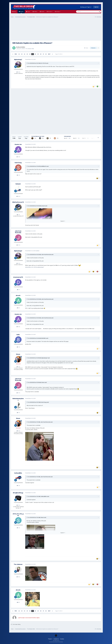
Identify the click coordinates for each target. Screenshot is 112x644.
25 (27, 54)
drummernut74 (18, 277)
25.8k (18, 72)
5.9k (18, 528)
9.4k (18, 215)
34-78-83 (43, 63)
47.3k (18, 245)
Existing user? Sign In (86, 7)
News (15, 12)
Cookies (62, 639)
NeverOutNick (21, 47)
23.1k (18, 367)
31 (43, 54)
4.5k (18, 175)
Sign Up (96, 7)
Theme (50, 639)
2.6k (18, 486)
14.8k (18, 157)
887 (18, 308)
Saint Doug (18, 163)
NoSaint (18, 184)
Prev (16, 54)
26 (30, 54)
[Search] (83, 12)
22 (19, 54)
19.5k (18, 505)
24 (24, 54)
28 (35, 54)
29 (38, 54)
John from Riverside (18, 232)
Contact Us (56, 639)
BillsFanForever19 (18, 202)
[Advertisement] (56, 30)
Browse (50, 12)
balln (18, 335)
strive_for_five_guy (18, 515)
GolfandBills (18, 473)
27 (33, 54)
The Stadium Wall (30, 49)
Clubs (29, 12)
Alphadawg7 (18, 60)
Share (86, 48)
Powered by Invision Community (56, 642)
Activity (58, 12)
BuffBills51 (44, 166)
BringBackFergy (18, 493)
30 (41, 54)
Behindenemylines (18, 399)
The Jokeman (18, 564)
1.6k (18, 413)
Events (42, 12)
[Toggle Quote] (27, 63)
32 (46, 54)
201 (18, 290)
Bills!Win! (44, 338)
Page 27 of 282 (59, 54)
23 (22, 54)
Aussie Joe (18, 144)
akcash (43, 206)
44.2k (18, 196)
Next (49, 54)
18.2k (18, 577)
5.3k (18, 347)
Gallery (35, 12)
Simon (18, 354)
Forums (22, 12)
